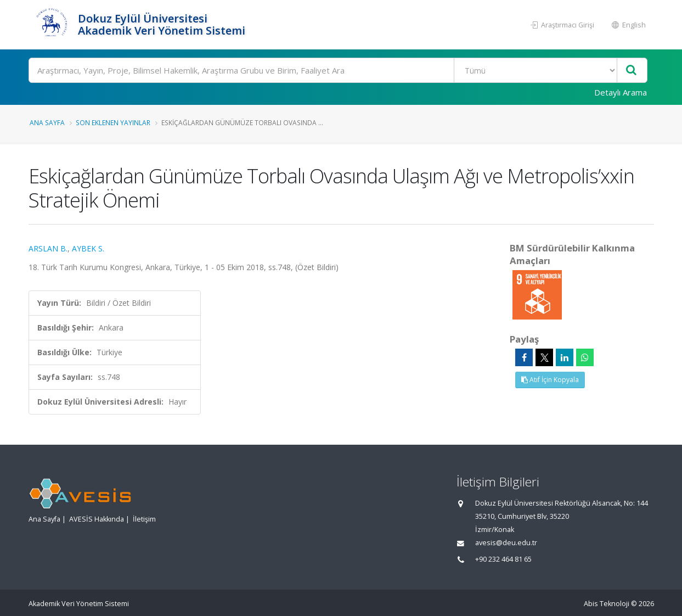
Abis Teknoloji (607, 604)
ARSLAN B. (48, 248)
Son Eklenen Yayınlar (113, 122)
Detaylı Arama (621, 92)
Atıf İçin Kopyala (550, 380)
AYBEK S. (88, 248)
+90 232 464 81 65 (503, 559)
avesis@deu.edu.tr (506, 543)
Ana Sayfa (47, 122)
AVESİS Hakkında (97, 519)
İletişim (144, 519)
